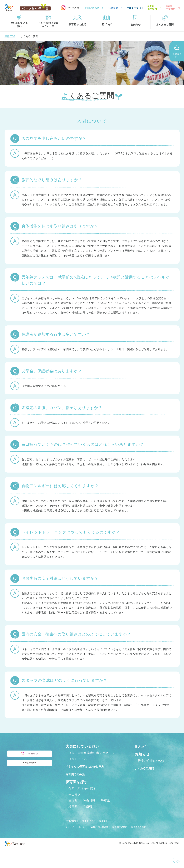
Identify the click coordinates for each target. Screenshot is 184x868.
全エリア (75, 801)
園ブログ (142, 746)
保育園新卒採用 (156, 833)
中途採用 (171, 8)
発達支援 (113, 8)
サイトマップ (94, 827)
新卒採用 (152, 8)
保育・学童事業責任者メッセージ (92, 753)
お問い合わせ (92, 8)
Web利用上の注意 (108, 833)
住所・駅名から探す (82, 795)
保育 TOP (10, 36)
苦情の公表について (151, 761)
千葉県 (105, 807)
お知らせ (142, 754)
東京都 (73, 807)
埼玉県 (73, 813)
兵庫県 (88, 813)
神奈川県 (89, 807)
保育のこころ (78, 759)
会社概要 (112, 827)
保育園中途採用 (133, 833)
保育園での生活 (79, 781)
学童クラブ (133, 8)
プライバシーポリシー (79, 833)
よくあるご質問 (148, 768)
